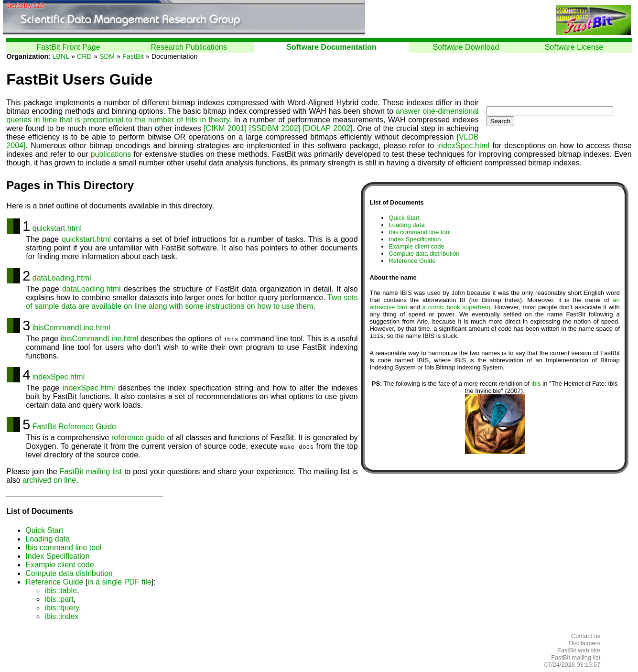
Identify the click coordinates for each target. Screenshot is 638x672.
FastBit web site (579, 650)
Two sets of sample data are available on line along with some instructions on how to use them (192, 302)
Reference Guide (412, 261)
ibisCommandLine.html (71, 328)
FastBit (133, 56)
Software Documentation (331, 47)
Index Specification (415, 239)
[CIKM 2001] (225, 128)
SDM (107, 56)
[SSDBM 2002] (275, 128)
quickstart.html (57, 228)
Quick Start (404, 218)
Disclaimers (584, 643)
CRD (84, 56)
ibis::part (59, 599)
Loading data (406, 225)
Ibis (536, 384)
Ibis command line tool (419, 232)
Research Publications (189, 47)
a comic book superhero (456, 307)
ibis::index (61, 616)
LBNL (60, 56)
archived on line (49, 480)
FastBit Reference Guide (74, 427)
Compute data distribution (424, 254)
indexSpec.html (463, 146)
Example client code (416, 246)
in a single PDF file (119, 582)
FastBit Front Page (68, 47)
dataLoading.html (62, 278)
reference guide (138, 438)
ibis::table (61, 591)
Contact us (586, 636)
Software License (574, 47)
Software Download (466, 47)
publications (111, 154)
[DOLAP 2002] (327, 128)
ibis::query (62, 608)
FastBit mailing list (91, 471)
